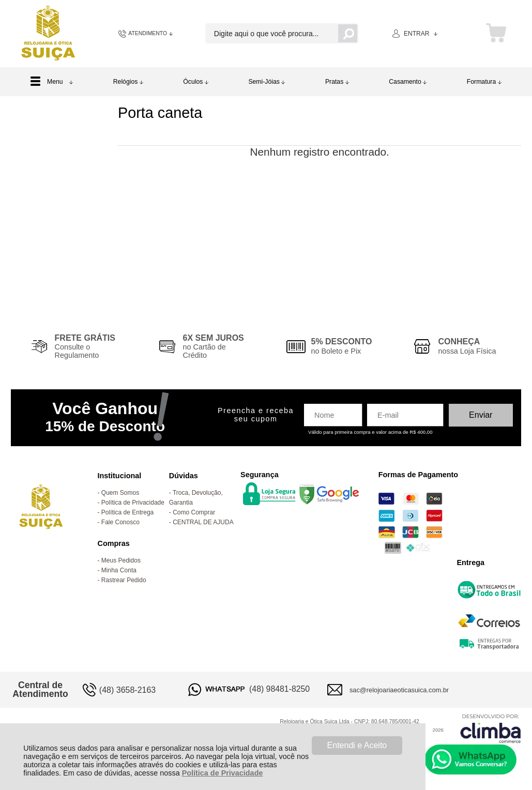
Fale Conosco (120, 522)
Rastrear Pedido (124, 580)
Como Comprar (194, 512)
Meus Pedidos (121, 560)
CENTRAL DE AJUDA (203, 522)
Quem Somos (120, 493)
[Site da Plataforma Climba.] (491, 728)
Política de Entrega (127, 512)
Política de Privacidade (223, 773)
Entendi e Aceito (357, 745)
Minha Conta (119, 570)
